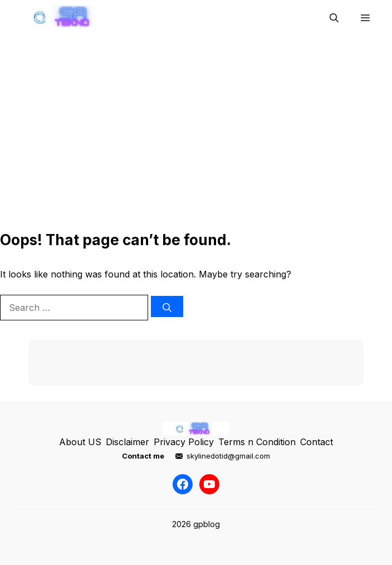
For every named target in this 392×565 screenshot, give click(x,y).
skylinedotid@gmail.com (228, 456)
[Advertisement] (196, 136)
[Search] (167, 306)
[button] (334, 17)
